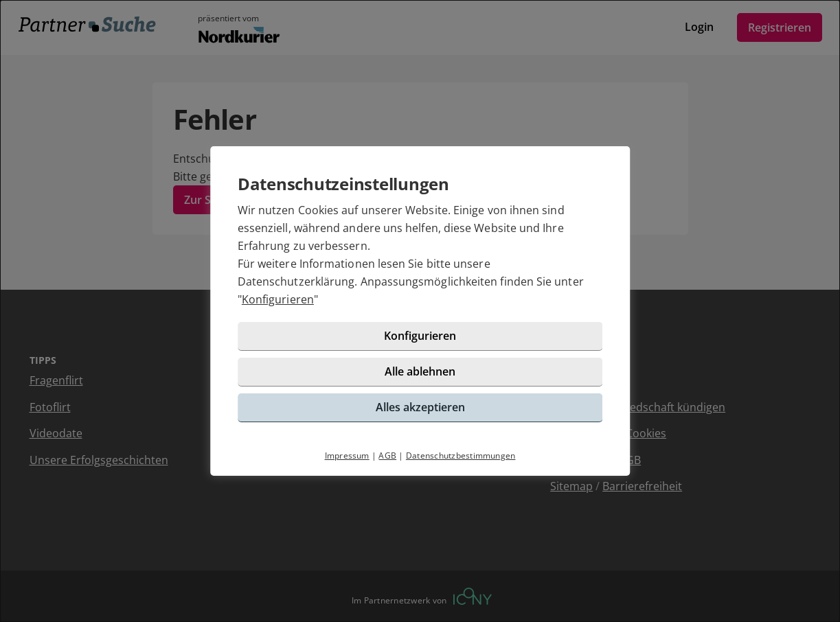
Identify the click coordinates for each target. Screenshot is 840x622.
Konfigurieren (278, 299)
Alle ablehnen (420, 371)
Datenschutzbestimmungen (461, 456)
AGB (387, 456)
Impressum (347, 456)
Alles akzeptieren (420, 407)
